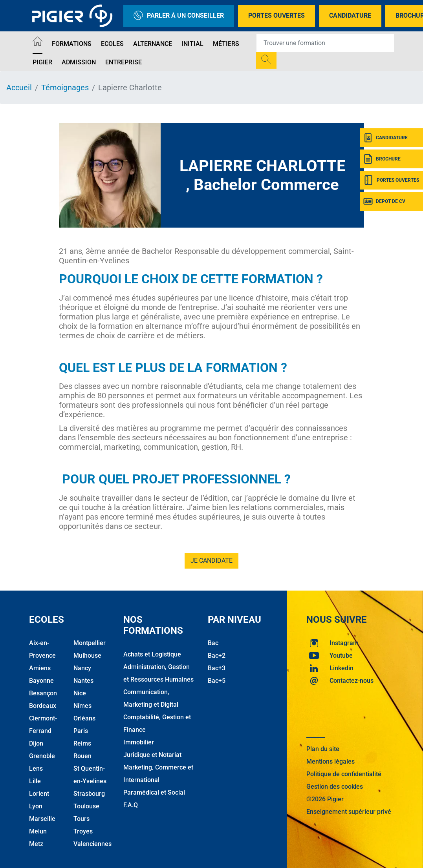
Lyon (36, 806)
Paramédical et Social (154, 792)
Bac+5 (217, 681)
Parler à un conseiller (179, 16)
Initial (192, 44)
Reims (82, 743)
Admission (79, 62)
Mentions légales (331, 761)
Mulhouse (87, 656)
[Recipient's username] (325, 43)
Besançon (43, 693)
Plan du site (323, 749)
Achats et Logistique (152, 654)
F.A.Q (131, 805)
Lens (36, 769)
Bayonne (41, 681)
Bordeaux (43, 706)
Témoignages (65, 88)
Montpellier (90, 643)
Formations (72, 44)
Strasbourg (89, 794)
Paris (81, 731)
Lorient (39, 794)
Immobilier (139, 742)
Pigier (42, 62)
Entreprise (124, 62)
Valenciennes (92, 844)
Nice (80, 693)
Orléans (84, 718)
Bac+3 (217, 668)
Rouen (82, 756)
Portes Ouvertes (277, 15)
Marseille (42, 819)
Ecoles (112, 44)
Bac (213, 643)
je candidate (211, 561)
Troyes (83, 831)
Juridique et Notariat (152, 755)
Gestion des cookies (335, 787)
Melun (38, 831)
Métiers (226, 44)
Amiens (40, 668)
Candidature (350, 15)
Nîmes (82, 706)
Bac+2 (217, 656)
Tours (81, 819)
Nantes (83, 681)
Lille (35, 781)
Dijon (36, 743)
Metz (36, 844)
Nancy (82, 668)
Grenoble (42, 756)
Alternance (153, 44)
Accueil (19, 88)
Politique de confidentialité (344, 774)
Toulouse (86, 806)
